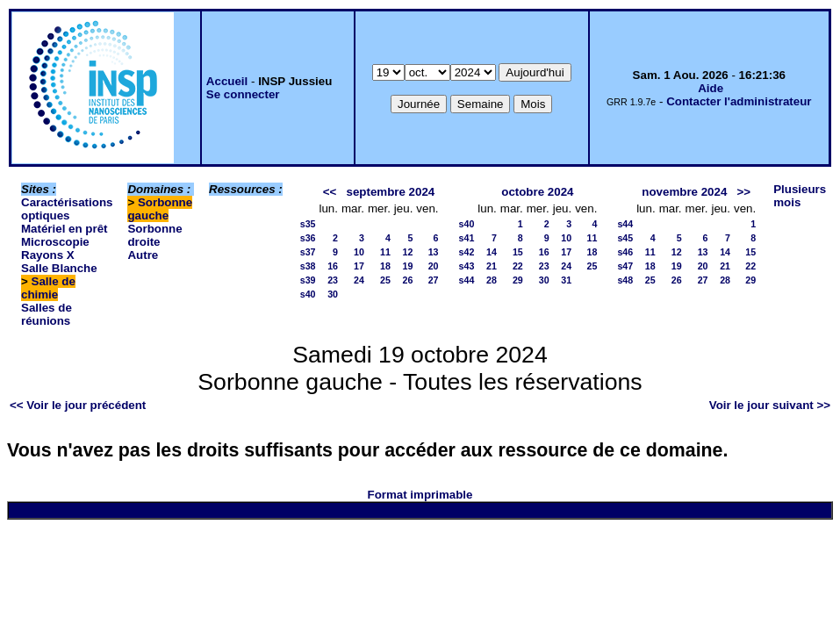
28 (492, 280)
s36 (308, 238)
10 (359, 252)
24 (359, 280)
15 (518, 252)
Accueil (227, 81)
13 (434, 252)
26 (407, 280)
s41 (467, 238)
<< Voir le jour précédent (78, 405)
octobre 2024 (537, 192)
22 (518, 266)
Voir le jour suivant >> (770, 405)
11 (385, 252)
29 (518, 280)
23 (333, 280)
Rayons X (48, 255)
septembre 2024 (390, 192)
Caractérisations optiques (67, 209)
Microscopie (55, 242)
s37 (308, 252)
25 (385, 280)
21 (492, 266)
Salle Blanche (59, 268)
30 (333, 294)
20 (434, 266)
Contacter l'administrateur (739, 101)
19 (407, 266)
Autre (143, 255)
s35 (308, 224)
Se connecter (243, 94)
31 (566, 280)
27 (434, 280)
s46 (625, 252)
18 (385, 266)
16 (333, 266)
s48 (625, 280)
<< (330, 192)
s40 (308, 294)
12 (407, 252)
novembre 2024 (684, 192)
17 (359, 266)
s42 (467, 252)
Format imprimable (420, 495)
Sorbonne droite (154, 235)
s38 (308, 266)
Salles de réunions (47, 314)
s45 (625, 238)
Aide (711, 88)
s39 (308, 280)
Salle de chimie (48, 288)
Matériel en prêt (65, 229)
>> (743, 192)
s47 (625, 266)
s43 (467, 266)
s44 (467, 280)
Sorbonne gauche (160, 209)
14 (492, 252)
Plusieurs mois (800, 196)
